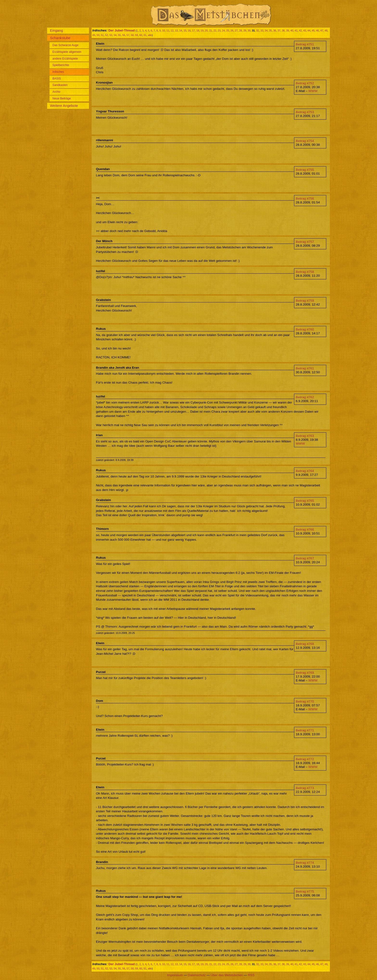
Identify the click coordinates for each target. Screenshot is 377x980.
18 (198, 31)
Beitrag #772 (305, 759)
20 (206, 31)
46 (317, 31)
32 (258, 31)
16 (189, 31)
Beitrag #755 (305, 170)
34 (266, 31)
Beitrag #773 (305, 788)
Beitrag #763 (305, 436)
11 (168, 31)
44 (309, 31)
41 (296, 31)
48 (326, 31)
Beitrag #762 (305, 397)
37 (279, 31)
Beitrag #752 (305, 83)
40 (292, 31)
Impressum (175, 975)
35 (270, 31)
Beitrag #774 (305, 863)
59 (137, 35)
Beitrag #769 (305, 673)
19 (202, 31)
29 (245, 31)
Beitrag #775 (305, 891)
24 (223, 31)
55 (119, 35)
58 (132, 35)
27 (236, 31)
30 (249, 31)
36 (275, 31)
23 (219, 31)
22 (215, 31)
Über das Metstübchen (227, 975)
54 (115, 35)
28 (240, 31)
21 (211, 31)
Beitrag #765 (305, 501)
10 (163, 31)
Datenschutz (197, 975)
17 (194, 31)
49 (94, 35)
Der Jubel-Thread (122, 30)
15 (185, 31)
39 (288, 31)
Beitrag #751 (305, 44)
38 (283, 31)
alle (150, 35)
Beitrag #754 (305, 141)
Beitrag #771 (305, 730)
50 (98, 35)
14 (181, 31)
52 (107, 35)
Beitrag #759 (305, 301)
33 (262, 31)
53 (111, 35)
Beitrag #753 (305, 112)
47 (322, 31)
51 (102, 35)
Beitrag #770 (305, 701)
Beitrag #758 (305, 272)
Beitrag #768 (305, 644)
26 (232, 31)
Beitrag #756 (305, 199)
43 (305, 31)
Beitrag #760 (305, 329)
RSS (251, 975)
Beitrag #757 (305, 242)
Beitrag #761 (305, 368)
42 (300, 31)
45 (313, 31)
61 (145, 35)
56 (124, 35)
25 (228, 31)
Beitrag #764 (305, 471)
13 (176, 31)
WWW (313, 91)
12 (172, 31)
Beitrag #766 (305, 530)
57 (128, 35)
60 (141, 35)
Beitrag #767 (305, 558)
